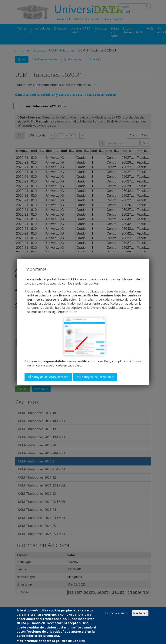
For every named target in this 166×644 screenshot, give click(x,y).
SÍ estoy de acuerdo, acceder (48, 377)
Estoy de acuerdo (117, 613)
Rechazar (140, 613)
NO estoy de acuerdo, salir (95, 377)
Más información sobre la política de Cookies (51, 641)
